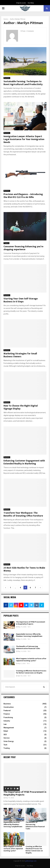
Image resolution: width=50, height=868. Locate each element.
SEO (5, 735)
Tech (5, 745)
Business (7, 78)
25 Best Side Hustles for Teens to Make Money (24, 569)
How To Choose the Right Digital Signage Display (21, 407)
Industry (7, 721)
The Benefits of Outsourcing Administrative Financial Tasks (28, 647)
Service (7, 738)
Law (5, 724)
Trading (7, 748)
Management (9, 728)
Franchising (8, 717)
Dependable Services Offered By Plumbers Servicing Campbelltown (29, 635)
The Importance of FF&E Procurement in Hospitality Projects (31, 623)
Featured (7, 711)
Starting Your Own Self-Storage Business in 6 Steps (21, 300)
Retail (6, 731)
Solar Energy (9, 741)
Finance (6, 243)
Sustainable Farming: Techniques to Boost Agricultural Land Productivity (23, 83)
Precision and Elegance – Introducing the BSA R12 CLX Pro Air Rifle (23, 196)
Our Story (31, 3)
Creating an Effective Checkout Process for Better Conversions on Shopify (31, 672)
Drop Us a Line (21, 3)
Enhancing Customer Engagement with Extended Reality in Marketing (24, 462)
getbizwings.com (31, 861)
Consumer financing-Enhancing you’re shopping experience (23, 248)
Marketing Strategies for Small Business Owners (20, 355)
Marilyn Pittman (20, 19)
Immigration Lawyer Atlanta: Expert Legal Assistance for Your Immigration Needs (24, 139)
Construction (9, 707)
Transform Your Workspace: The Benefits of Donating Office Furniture (23, 514)
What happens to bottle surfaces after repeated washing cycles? (31, 660)
